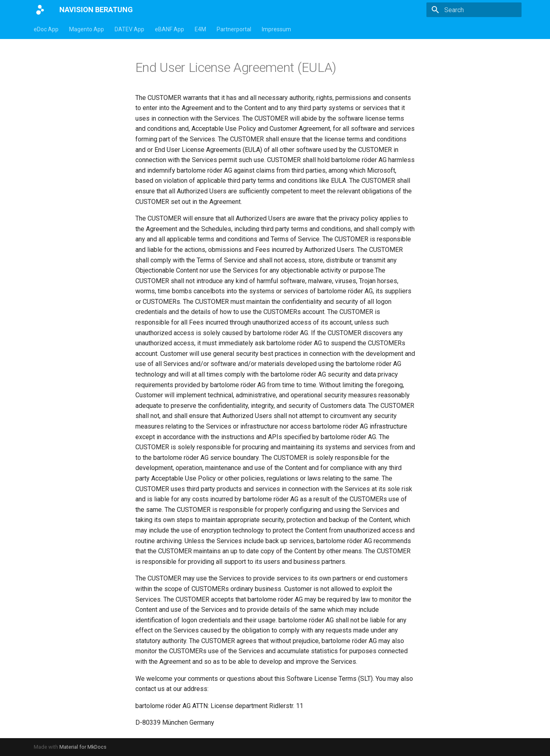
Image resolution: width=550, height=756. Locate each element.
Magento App (87, 29)
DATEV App (129, 29)
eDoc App (46, 29)
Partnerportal (234, 29)
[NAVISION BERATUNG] (40, 10)
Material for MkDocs (83, 747)
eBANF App (170, 29)
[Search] (474, 10)
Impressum (276, 29)
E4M (200, 29)
